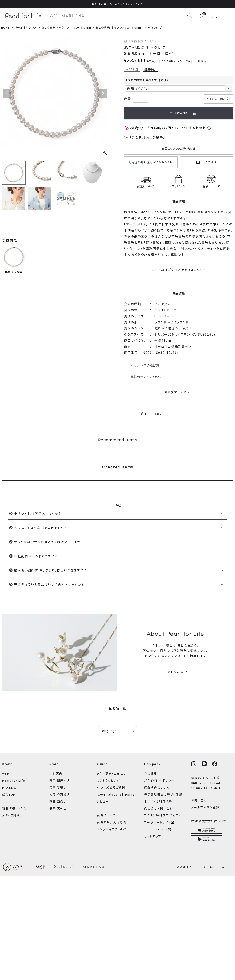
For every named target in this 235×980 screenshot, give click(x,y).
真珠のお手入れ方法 (111, 822)
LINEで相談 (206, 162)
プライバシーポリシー (159, 780)
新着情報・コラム (14, 808)
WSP (6, 773)
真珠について (106, 815)
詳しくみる (175, 672)
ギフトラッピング (108, 780)
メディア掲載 (11, 815)
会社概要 (151, 773)
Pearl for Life (14, 780)
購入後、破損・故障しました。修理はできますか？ (50, 570)
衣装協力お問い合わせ (160, 808)
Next (103, 93)
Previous (7, 93)
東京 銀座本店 (60, 780)
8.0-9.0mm (83, 27)
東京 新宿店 (58, 787)
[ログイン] (215, 16)
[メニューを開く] (226, 16)
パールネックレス (26, 27)
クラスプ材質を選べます (147, 80)
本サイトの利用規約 (158, 801)
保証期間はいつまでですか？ (36, 556)
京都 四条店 (58, 801)
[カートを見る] (202, 16)
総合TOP (9, 794)
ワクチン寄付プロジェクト (162, 815)
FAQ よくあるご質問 (111, 787)
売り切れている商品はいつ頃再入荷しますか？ (49, 584)
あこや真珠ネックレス (56, 27)
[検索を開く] (190, 16)
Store (54, 764)
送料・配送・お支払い (112, 773)
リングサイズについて (112, 829)
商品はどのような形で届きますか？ (40, 528)
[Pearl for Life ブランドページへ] (24, 16)
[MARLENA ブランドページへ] (73, 16)
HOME (6, 27)
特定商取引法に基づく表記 (163, 794)
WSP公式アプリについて (209, 821)
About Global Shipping (116, 794)
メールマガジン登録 (205, 807)
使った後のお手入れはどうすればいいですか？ (49, 542)
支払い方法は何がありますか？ (38, 514)
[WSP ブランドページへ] (54, 16)
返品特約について (157, 787)
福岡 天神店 (58, 808)
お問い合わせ (201, 800)
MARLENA (10, 787)
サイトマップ (153, 836)
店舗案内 (56, 773)
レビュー (103, 801)
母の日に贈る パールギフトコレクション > (117, 4)
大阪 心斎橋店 (60, 794)
